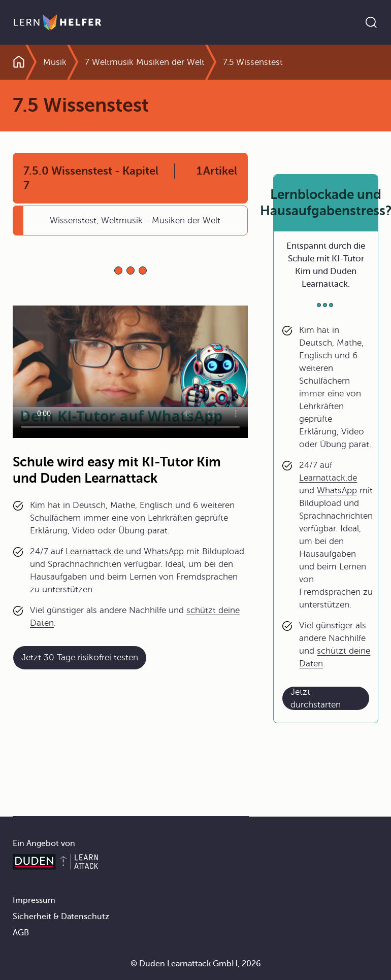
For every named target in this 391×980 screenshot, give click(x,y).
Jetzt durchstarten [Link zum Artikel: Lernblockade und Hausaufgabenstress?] (316, 698)
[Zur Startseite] (58, 22)
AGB (21, 933)
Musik (55, 62)
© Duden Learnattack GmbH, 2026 (196, 964)
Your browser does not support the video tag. (130, 372)
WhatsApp (164, 551)
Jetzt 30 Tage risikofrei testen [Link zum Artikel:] (80, 657)
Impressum (34, 900)
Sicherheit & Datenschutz (61, 917)
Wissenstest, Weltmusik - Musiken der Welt (135, 221)
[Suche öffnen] (371, 22)
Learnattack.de (94, 551)
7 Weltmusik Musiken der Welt (145, 62)
